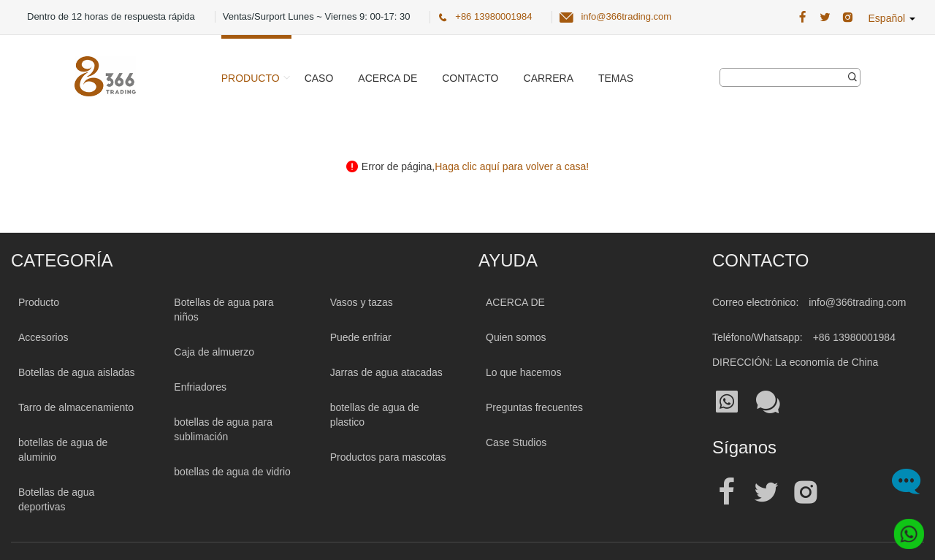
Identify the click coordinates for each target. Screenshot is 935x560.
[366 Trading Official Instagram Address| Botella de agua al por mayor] (848, 18)
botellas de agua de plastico (375, 415)
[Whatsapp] (904, 529)
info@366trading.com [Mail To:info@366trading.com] (857, 302)
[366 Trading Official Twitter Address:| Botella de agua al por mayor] (825, 18)
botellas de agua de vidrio (232, 472)
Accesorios (43, 337)
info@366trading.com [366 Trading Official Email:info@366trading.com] (626, 16)
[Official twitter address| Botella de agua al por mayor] (766, 492)
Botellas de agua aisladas (77, 372)
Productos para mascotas (388, 457)
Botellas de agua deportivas (56, 499)
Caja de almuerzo (214, 352)
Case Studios (516, 442)
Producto (251, 78)
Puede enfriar (361, 337)
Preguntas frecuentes (534, 407)
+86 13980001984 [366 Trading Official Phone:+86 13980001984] (493, 16)
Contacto (470, 78)
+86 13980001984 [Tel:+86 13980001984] (854, 337)
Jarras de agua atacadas (386, 372)
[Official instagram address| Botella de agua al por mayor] (806, 492)
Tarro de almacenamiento (76, 407)
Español (892, 18)
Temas (616, 78)
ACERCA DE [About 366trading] (515, 302)
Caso (319, 78)
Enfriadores (200, 387)
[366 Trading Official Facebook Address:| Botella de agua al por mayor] (802, 18)
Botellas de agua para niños (224, 310)
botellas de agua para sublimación (223, 429)
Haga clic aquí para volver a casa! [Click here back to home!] (512, 166)
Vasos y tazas (362, 302)
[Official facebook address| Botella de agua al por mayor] (727, 492)
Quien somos (516, 337)
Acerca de (388, 78)
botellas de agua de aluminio (63, 450)
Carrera (549, 78)
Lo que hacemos (524, 372)
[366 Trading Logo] (105, 76)
